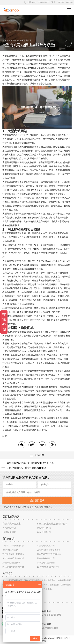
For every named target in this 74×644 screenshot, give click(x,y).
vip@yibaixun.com (50, 628)
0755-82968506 (65, 2)
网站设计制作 (44, 532)
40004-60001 (44, 2)
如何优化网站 (9, 532)
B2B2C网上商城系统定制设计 (52, 524)
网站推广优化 (44, 528)
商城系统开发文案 (12, 524)
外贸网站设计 (9, 528)
